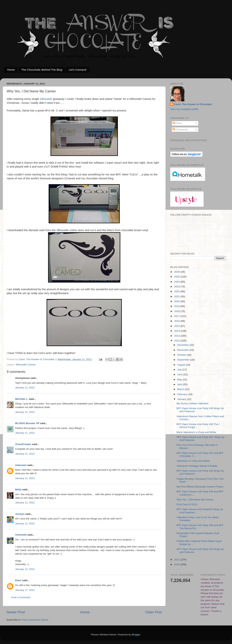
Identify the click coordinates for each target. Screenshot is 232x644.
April (180, 384)
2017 (177, 316)
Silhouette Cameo (26, 365)
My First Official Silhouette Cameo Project (200, 487)
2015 (177, 326)
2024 (177, 282)
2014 (177, 331)
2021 (177, 296)
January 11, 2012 (25, 388)
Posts (177, 123)
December (183, 345)
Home (11, 70)
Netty (18, 489)
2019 (177, 306)
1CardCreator (23, 444)
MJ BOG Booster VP (27, 423)
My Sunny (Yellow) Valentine (193, 403)
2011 (177, 560)
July (180, 370)
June (180, 374)
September (184, 360)
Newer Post (16, 612)
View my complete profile (184, 109)
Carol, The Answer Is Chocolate (193, 104)
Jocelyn (20, 514)
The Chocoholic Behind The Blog (42, 70)
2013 (177, 336)
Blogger (136, 635)
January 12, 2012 (25, 569)
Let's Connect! (78, 70)
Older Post (154, 612)
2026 (177, 272)
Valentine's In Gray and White (193, 461)
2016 (177, 321)
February (183, 394)
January (182, 399)
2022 (177, 291)
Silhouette (46, 99)
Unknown (21, 465)
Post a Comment (21, 597)
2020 (177, 301)
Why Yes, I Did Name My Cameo (195, 500)
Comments (180, 129)
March (181, 389)
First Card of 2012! (187, 504)
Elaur (18, 580)
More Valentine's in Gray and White (196, 432)
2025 (177, 277)
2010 (177, 564)
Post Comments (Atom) (35, 620)
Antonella (21, 535)
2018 (177, 311)
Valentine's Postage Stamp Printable (197, 466)
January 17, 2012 (25, 590)
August (181, 365)
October (182, 355)
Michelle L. (22, 399)
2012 (177, 341)
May (180, 379)
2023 (177, 287)
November (183, 350)
